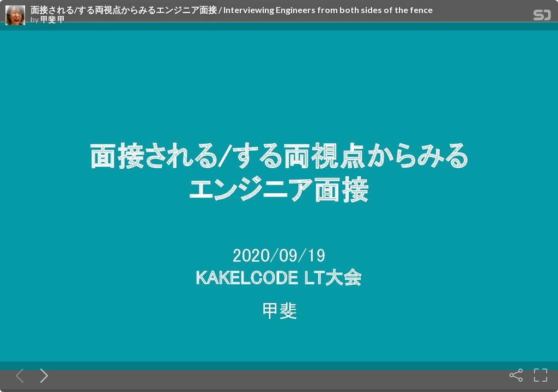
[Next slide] (42, 375)
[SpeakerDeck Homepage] (542, 17)
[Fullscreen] (541, 375)
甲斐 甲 (53, 20)
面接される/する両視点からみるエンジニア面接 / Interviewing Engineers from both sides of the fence (232, 10)
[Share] (516, 375)
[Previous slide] (17, 375)
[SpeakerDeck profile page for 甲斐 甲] (15, 16)
